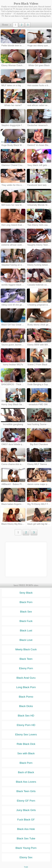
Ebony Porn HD (26, 725)
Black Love (26, 640)
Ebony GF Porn (26, 801)
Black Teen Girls (26, 791)
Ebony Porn (26, 668)
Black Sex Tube (26, 838)
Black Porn (26, 602)
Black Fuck (26, 621)
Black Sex (26, 612)
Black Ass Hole (26, 829)
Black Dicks (26, 706)
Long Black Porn (26, 687)
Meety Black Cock (26, 649)
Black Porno (26, 697)
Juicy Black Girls (26, 810)
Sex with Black (26, 753)
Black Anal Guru (26, 678)
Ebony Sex (26, 857)
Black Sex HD (26, 716)
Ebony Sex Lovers (26, 734)
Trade (26, 867)
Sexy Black (26, 593)
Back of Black (26, 772)
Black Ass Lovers (26, 782)
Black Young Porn (26, 848)
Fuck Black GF (26, 820)
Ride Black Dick (26, 744)
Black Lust (26, 630)
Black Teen (26, 659)
